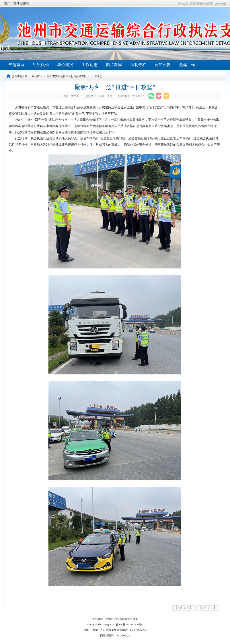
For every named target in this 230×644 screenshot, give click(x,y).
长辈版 (209, 4)
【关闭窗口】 (207, 608)
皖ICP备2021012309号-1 (130, 624)
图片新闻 (114, 65)
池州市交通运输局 (17, 3)
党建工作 (187, 65)
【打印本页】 (183, 608)
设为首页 (183, 4)
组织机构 (41, 65)
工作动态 (90, 65)
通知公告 (163, 65)
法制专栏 (138, 65)
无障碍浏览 (197, 4)
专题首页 (16, 65)
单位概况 (65, 65)
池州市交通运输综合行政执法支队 (67, 76)
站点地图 (133, 619)
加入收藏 (220, 4)
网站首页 (37, 76)
